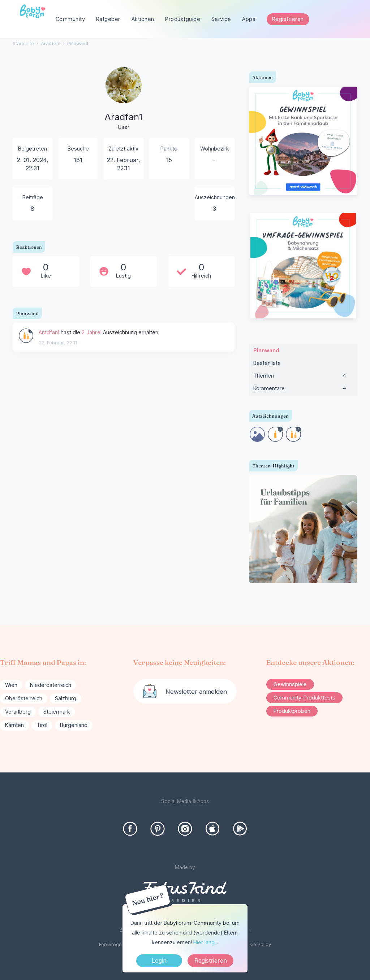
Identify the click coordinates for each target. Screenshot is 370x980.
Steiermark (57, 712)
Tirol (42, 725)
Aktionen (143, 19)
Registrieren (288, 19)
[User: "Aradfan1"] (124, 99)
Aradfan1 (49, 332)
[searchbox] (324, 19)
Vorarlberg (18, 712)
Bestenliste (267, 363)
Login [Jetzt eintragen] (159, 961)
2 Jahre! (92, 332)
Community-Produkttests (304, 698)
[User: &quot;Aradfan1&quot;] (26, 336)
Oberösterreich (24, 698)
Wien (11, 685)
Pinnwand (266, 350)
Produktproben (292, 711)
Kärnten (14, 725)
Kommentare (303, 390)
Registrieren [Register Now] (211, 961)
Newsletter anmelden (196, 692)
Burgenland (74, 725)
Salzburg (66, 698)
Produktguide (183, 19)
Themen (303, 377)
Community (70, 19)
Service (221, 19)
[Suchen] (352, 19)
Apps (249, 19)
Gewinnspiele (290, 684)
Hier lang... (206, 942)
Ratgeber (108, 19)
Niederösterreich (51, 685)
